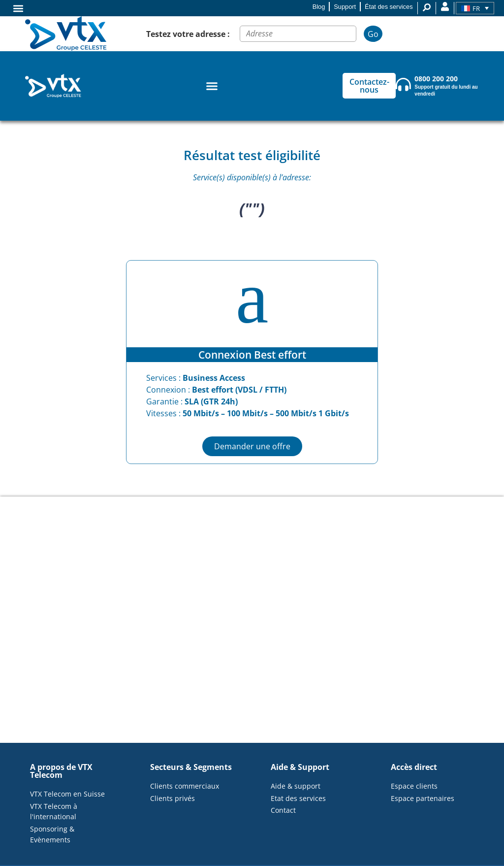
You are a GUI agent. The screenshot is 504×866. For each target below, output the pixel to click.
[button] (18, 8)
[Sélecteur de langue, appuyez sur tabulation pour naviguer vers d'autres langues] (475, 8)
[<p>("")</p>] (252, 620)
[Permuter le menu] (212, 86)
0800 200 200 (436, 79)
